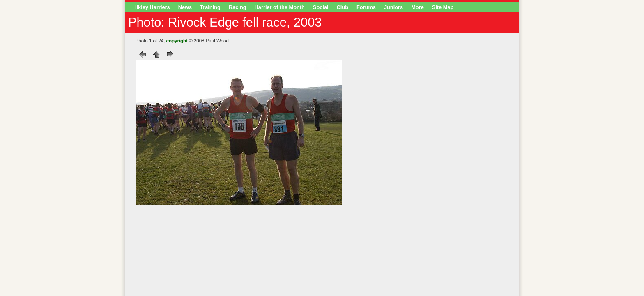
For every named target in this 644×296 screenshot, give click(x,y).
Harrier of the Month (280, 7)
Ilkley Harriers (153, 7)
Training (210, 7)
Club (343, 7)
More (417, 7)
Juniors (393, 7)
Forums (366, 7)
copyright (177, 41)
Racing (238, 7)
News (185, 7)
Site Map (443, 7)
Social (321, 7)
